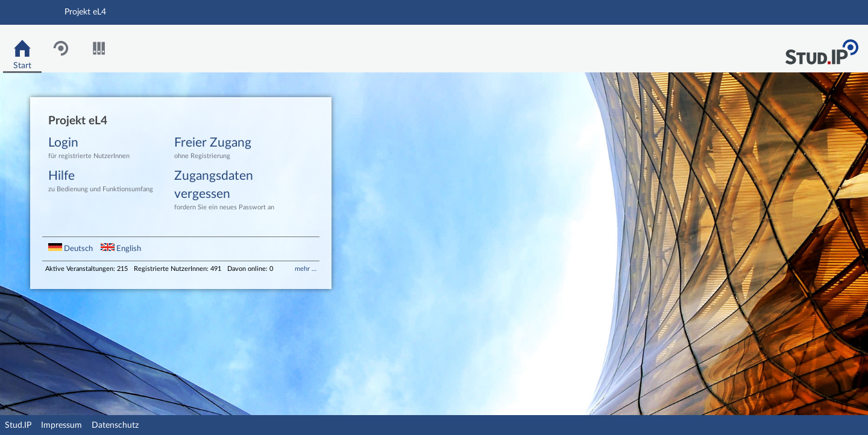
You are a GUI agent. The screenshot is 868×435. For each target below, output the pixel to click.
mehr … (306, 269)
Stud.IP (18, 425)
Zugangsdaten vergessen (228, 191)
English (121, 249)
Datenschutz (115, 425)
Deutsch (71, 249)
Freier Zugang (228, 149)
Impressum (61, 425)
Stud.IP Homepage (822, 49)
